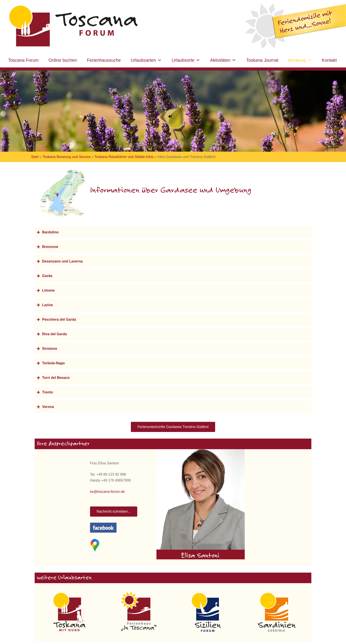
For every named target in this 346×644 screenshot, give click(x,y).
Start (35, 157)
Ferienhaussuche (104, 60)
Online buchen (63, 60)
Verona (48, 407)
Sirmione (50, 349)
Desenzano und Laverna (62, 261)
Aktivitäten (223, 60)
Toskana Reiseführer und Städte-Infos (124, 157)
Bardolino (50, 232)
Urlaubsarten (146, 60)
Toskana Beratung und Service (66, 157)
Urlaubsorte (186, 60)
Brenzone (50, 247)
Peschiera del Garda (59, 319)
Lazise (48, 305)
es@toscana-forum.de (107, 492)
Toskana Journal (262, 60)
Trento (48, 392)
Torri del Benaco (56, 378)
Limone (48, 290)
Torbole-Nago (54, 363)
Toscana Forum (23, 60)
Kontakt (329, 60)
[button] (173, 232)
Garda (47, 276)
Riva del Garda (55, 334)
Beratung (300, 60)
